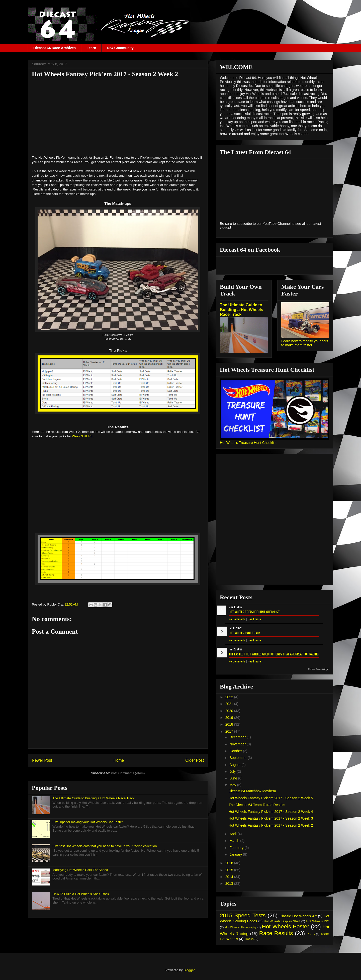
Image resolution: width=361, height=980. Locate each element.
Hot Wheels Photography (241, 927)
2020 (230, 711)
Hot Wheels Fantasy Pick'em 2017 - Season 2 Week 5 (271, 798)
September (238, 758)
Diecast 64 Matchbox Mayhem (252, 791)
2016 (230, 863)
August (235, 765)
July (233, 771)
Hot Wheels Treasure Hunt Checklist (248, 443)
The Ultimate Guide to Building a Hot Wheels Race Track (93, 798)
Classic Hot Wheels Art (298, 916)
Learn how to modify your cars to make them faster (305, 343)
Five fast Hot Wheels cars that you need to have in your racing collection (105, 846)
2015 (230, 870)
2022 (230, 697)
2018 (230, 724)
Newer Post (42, 760)
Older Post (195, 760)
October (236, 751)
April (233, 834)
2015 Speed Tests (243, 915)
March (235, 841)
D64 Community (120, 48)
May (233, 785)
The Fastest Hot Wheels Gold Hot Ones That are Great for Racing (274, 654)
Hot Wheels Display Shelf (282, 921)
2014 (230, 877)
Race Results (276, 933)
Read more (254, 619)
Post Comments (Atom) (128, 773)
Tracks (249, 939)
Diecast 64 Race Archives (55, 48)
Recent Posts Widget (319, 669)
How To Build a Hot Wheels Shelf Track (81, 894)
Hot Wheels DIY (318, 921)
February (237, 848)
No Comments (237, 619)
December (238, 737)
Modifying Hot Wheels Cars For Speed (80, 870)
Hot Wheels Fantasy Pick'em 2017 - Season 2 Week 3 (271, 818)
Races (311, 934)
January (236, 854)
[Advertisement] (118, 116)
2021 (230, 704)
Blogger (189, 970)
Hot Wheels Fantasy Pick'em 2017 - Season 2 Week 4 (271, 812)
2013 (230, 884)
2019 (230, 718)
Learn (91, 48)
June (234, 778)
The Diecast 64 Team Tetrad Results (257, 805)
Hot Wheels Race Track (244, 633)
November (238, 744)
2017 (230, 731)
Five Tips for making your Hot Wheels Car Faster (88, 822)
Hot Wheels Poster (285, 926)
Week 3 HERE (82, 436)
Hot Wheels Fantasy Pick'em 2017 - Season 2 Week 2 (271, 825)
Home (119, 760)
